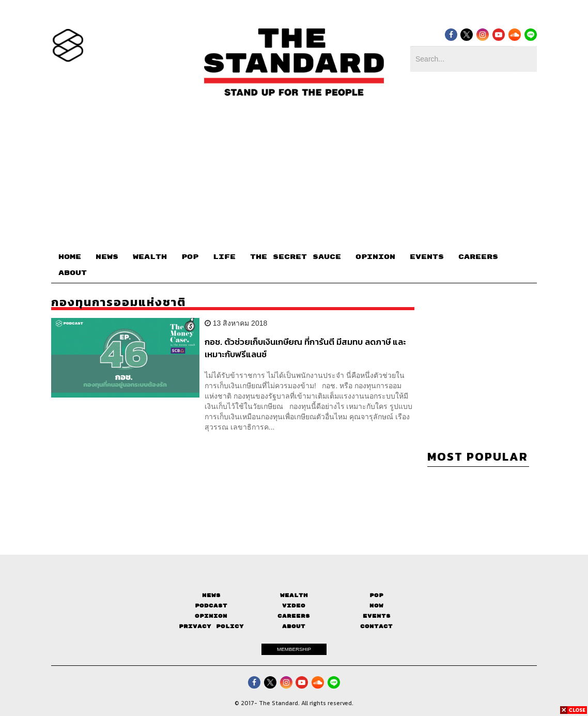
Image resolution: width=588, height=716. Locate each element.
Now (376, 606)
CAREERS (478, 257)
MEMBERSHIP (294, 649)
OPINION (375, 257)
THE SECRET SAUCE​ (296, 257)
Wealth (294, 595)
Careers (294, 616)
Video (294, 606)
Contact (376, 626)
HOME (70, 257)
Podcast (211, 606)
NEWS (107, 257)
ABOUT (73, 273)
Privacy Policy (211, 626)
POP (190, 257)
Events (377, 616)
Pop (376, 595)
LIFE (224, 257)
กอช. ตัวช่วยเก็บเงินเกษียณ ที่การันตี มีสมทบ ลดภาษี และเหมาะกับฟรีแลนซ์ (305, 348)
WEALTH (150, 257)
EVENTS (427, 257)
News (211, 595)
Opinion (211, 616)
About (294, 626)
